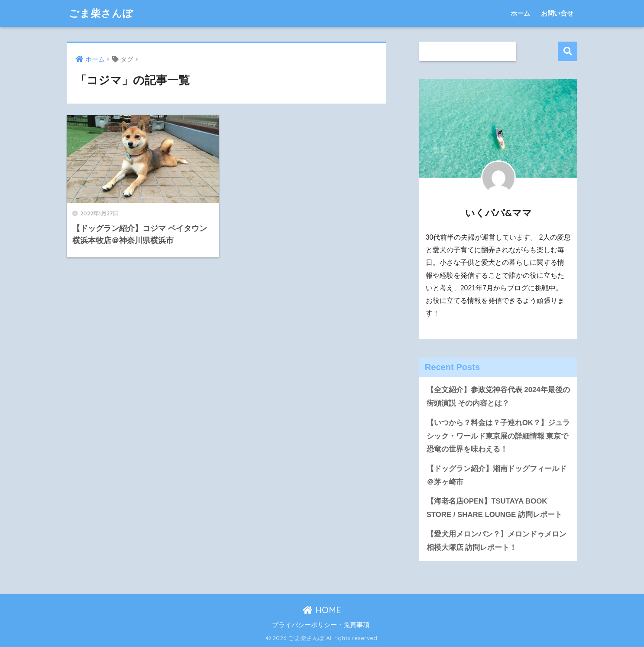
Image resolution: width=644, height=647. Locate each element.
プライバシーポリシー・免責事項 (321, 625)
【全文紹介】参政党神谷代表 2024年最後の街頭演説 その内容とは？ (498, 397)
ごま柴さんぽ (101, 13)
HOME (322, 610)
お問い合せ (557, 13)
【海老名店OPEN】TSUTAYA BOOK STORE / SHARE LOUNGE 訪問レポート (494, 508)
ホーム (520, 13)
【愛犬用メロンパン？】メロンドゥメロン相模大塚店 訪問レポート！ (497, 541)
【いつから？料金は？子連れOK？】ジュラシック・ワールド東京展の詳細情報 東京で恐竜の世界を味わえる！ (498, 436)
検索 (568, 51)
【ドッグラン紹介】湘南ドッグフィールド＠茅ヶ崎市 (497, 475)
